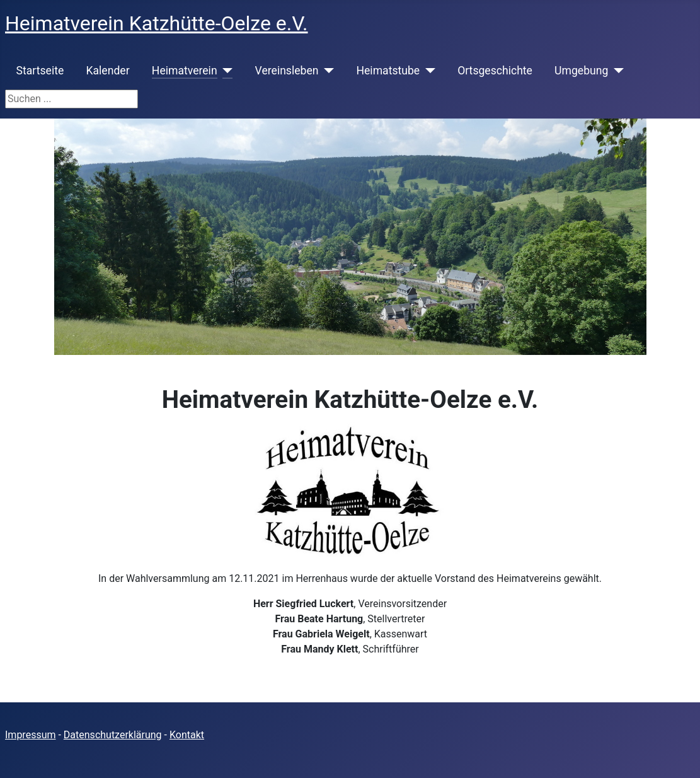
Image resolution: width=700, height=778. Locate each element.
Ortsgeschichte (495, 71)
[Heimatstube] (427, 71)
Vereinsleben (287, 71)
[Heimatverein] (225, 71)
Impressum (31, 735)
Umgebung (581, 71)
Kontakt (187, 735)
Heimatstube (388, 71)
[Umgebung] (616, 71)
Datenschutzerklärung (113, 735)
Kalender (107, 71)
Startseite (40, 71)
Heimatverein (185, 71)
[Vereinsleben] (326, 71)
